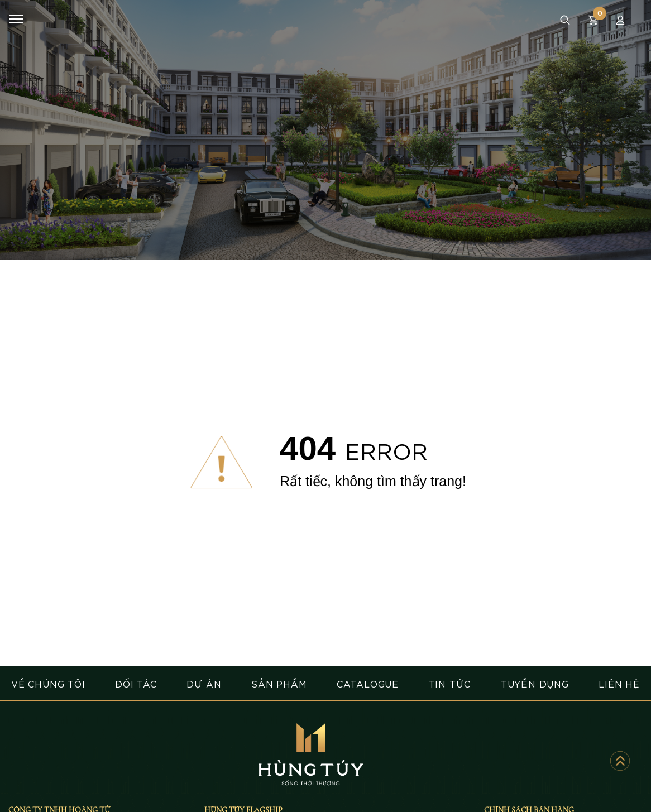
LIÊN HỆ (619, 683)
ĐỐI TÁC (136, 683)
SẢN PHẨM (279, 683)
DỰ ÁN (204, 683)
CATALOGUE (368, 683)
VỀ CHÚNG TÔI (48, 683)
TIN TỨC (450, 683)
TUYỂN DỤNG (535, 683)
